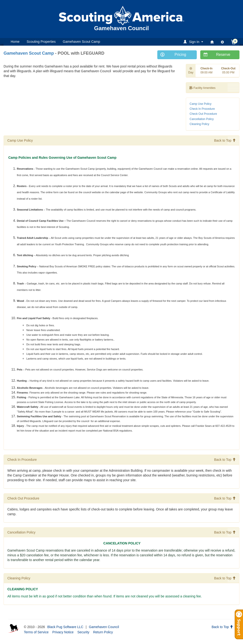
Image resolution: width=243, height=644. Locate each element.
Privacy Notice (63, 632)
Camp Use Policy (201, 104)
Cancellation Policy (202, 119)
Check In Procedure (202, 109)
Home (15, 42)
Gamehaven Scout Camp (82, 42)
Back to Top (225, 140)
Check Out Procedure (203, 114)
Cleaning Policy (199, 124)
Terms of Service (36, 632)
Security (83, 632)
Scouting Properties (41, 42)
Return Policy (103, 632)
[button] (194, 42)
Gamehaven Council (104, 627)
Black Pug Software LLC (65, 627)
